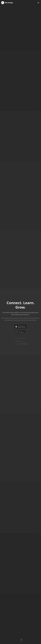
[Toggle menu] (38, 3)
